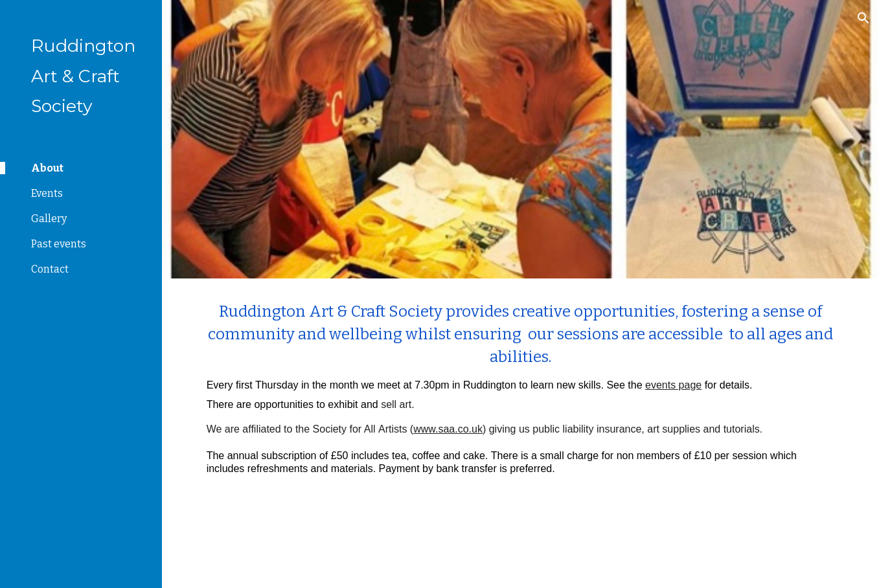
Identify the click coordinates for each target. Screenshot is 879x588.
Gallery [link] (49, 219)
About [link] (47, 168)
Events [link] (47, 193)
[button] (863, 18)
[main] (521, 390)
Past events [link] (59, 244)
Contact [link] (50, 269)
